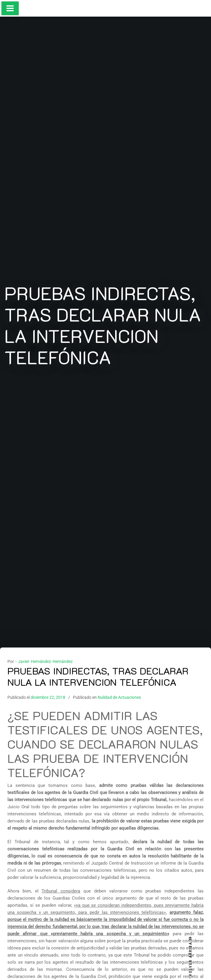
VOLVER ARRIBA (191, 956)
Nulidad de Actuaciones (119, 697)
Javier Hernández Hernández (45, 661)
